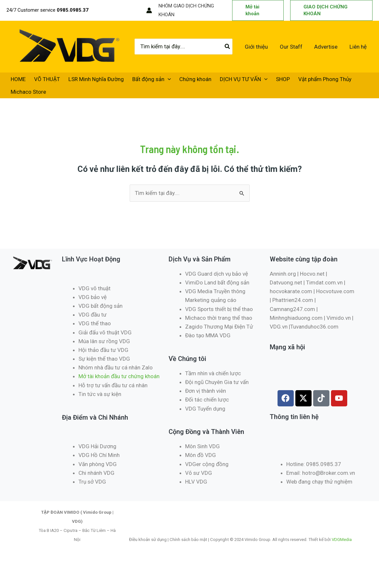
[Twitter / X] (108, 11)
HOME (17, 81)
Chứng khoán (181, 81)
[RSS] (137, 11)
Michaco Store (27, 96)
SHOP (262, 81)
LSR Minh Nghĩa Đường (88, 81)
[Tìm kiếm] (231, 47)
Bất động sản (140, 81)
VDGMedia (342, 545)
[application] (156, 81)
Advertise (327, 47)
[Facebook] (98, 11)
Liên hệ (358, 47)
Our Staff (293, 47)
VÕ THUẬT (42, 81)
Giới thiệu (259, 47)
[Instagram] (117, 11)
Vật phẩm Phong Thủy (301, 81)
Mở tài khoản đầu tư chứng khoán (120, 382)
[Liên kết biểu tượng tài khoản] (149, 10)
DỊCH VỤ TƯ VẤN (226, 81)
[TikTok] (127, 11)
